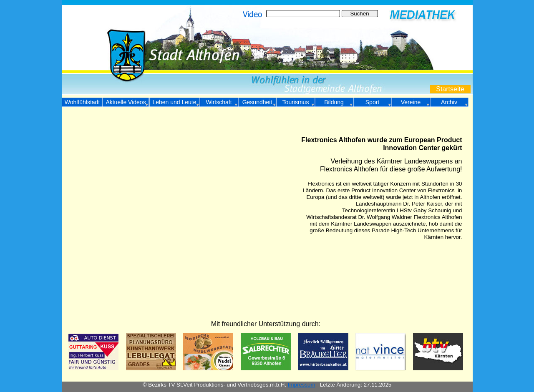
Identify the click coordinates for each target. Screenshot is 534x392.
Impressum (302, 385)
